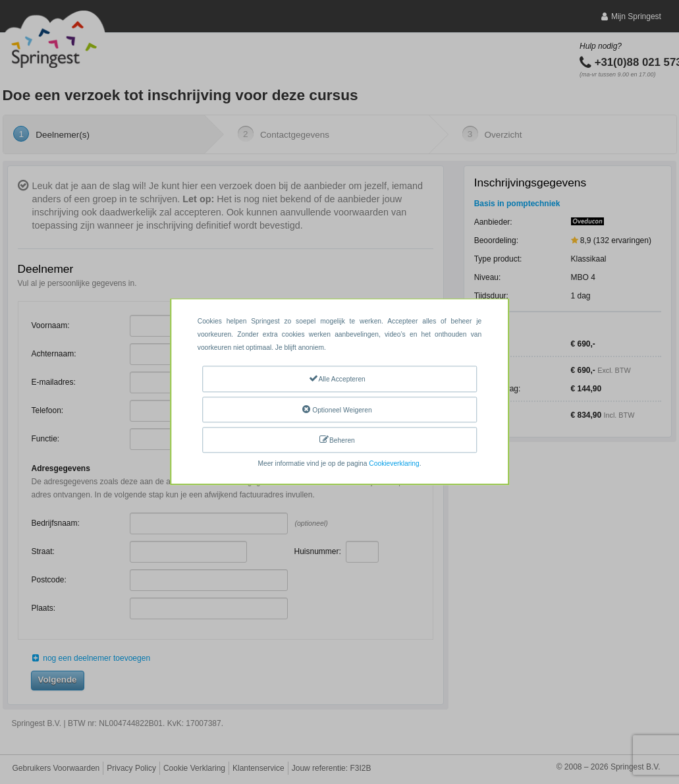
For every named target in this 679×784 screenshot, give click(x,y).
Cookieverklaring (394, 464)
